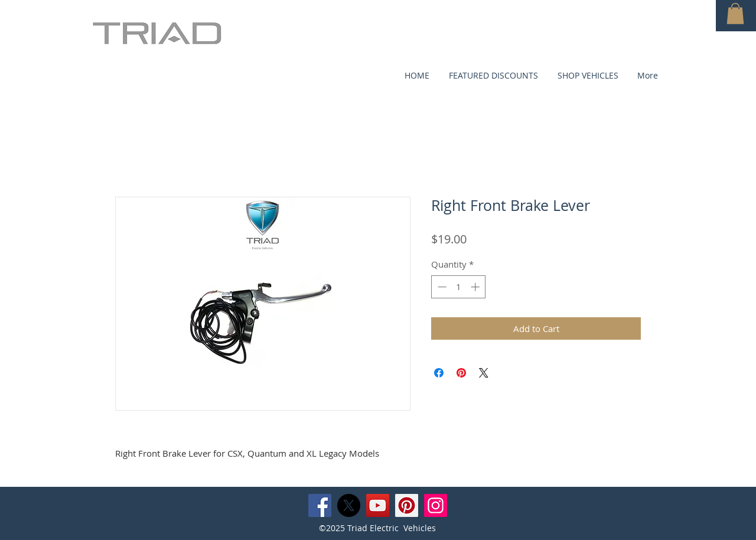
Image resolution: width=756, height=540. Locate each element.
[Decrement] (441, 287)
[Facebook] (320, 505)
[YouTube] (378, 505)
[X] (349, 505)
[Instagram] (436, 505)
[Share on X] (484, 373)
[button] (735, 14)
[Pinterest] (407, 505)
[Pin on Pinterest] (461, 373)
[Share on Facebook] (439, 373)
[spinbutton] (459, 287)
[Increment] (476, 287)
